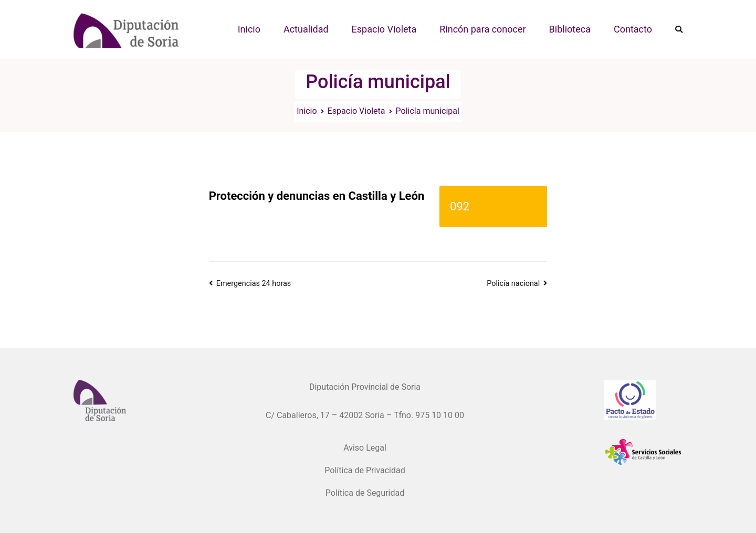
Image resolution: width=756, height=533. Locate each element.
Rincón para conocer (482, 29)
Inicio (249, 29)
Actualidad (306, 29)
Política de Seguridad (365, 493)
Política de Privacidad (365, 470)
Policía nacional (513, 284)
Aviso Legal (365, 448)
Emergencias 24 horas (254, 284)
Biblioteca (570, 29)
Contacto (633, 29)
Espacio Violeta (384, 29)
